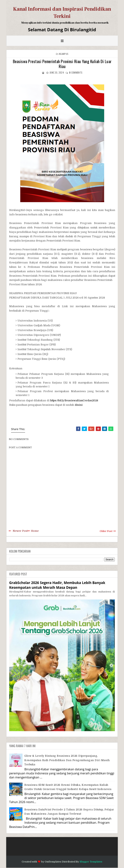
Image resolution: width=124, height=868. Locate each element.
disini (79, 405)
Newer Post (20, 531)
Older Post (106, 531)
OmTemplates (53, 862)
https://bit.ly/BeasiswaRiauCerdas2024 (74, 400)
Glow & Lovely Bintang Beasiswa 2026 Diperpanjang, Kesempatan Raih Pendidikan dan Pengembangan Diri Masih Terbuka (67, 760)
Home (35, 531)
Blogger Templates (91, 862)
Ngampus (64, 54)
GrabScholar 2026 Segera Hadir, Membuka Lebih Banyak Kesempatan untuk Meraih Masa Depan (57, 585)
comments (76, 72)
